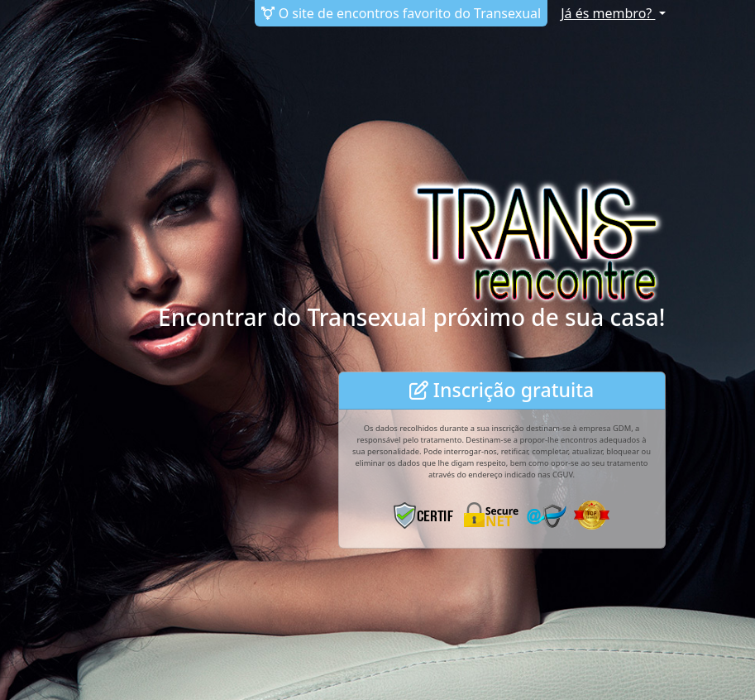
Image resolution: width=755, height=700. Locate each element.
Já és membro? (608, 13)
